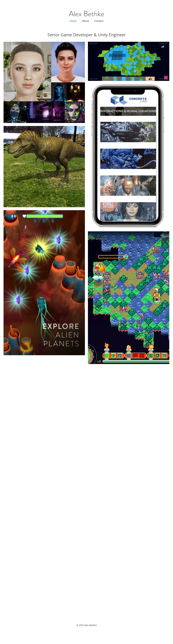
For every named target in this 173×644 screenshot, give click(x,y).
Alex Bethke (87, 14)
